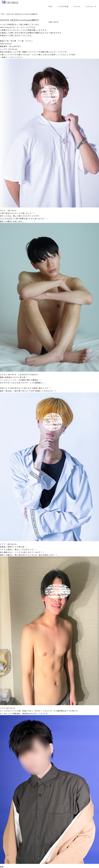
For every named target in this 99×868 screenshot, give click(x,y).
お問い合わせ (53, 22)
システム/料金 (63, 6)
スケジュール (91, 6)
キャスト (77, 6)
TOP (50, 6)
